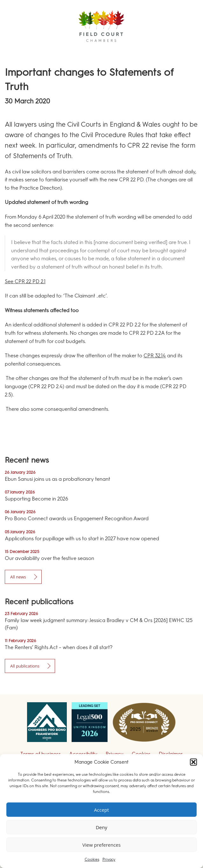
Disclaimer (171, 754)
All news (18, 577)
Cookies (92, 859)
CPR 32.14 (155, 356)
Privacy (109, 859)
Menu (187, 51)
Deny (101, 827)
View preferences (101, 845)
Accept (102, 810)
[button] (193, 762)
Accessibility (83, 754)
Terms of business (41, 754)
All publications (25, 666)
